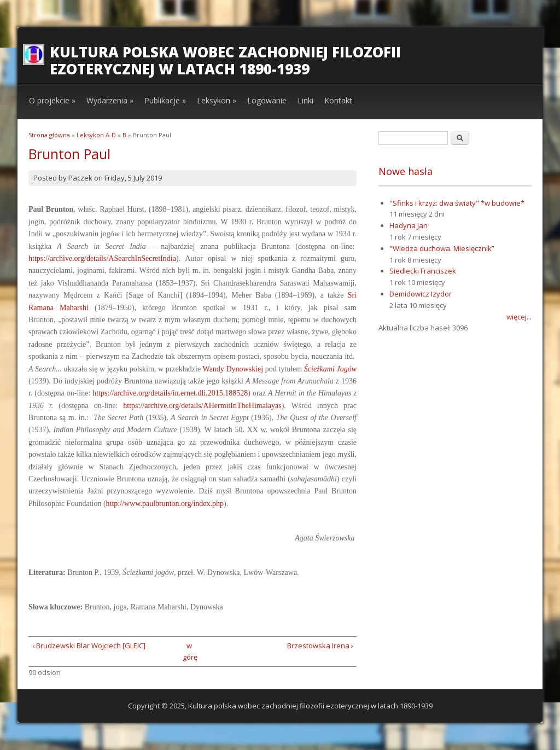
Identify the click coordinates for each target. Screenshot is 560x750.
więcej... (519, 317)
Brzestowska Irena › (320, 646)
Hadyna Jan (409, 225)
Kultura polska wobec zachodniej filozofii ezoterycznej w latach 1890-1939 (225, 60)
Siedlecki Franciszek (423, 271)
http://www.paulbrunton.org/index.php (165, 504)
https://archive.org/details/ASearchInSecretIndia (102, 258)
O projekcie (52, 100)
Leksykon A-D (96, 135)
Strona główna (49, 135)
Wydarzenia (110, 100)
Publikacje (165, 100)
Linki (305, 100)
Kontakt (338, 100)
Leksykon (217, 100)
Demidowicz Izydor (421, 294)
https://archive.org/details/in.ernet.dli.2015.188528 (170, 393)
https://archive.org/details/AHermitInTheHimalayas (202, 406)
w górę (189, 651)
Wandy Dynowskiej (233, 369)
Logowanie (267, 100)
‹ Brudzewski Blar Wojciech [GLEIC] (89, 646)
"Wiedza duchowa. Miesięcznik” (442, 248)
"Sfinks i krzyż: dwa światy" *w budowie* (457, 203)
